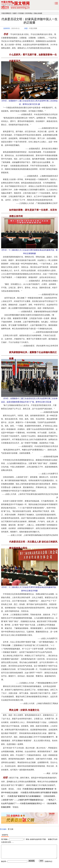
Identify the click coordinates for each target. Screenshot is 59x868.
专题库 (15, 13)
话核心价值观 (38, 13)
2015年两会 (29, 13)
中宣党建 (21, 13)
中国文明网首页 (6, 13)
